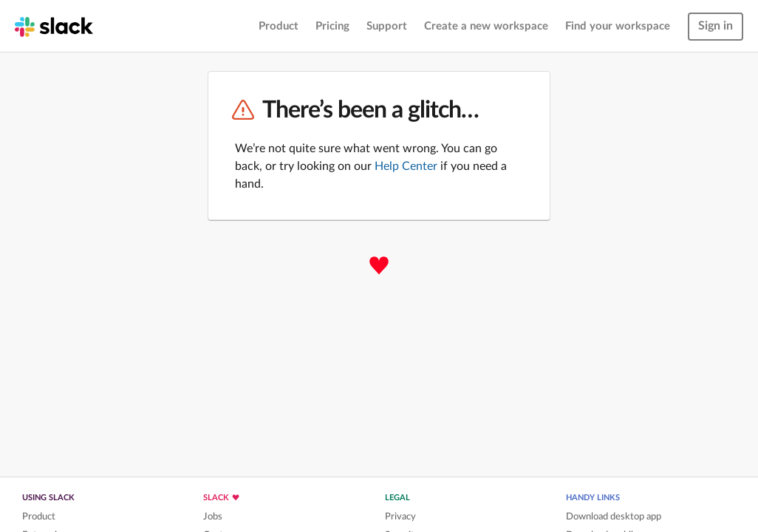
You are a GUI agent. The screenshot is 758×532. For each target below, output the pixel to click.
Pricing (332, 26)
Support (387, 26)
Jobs (213, 516)
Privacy (400, 516)
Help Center (406, 166)
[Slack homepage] (54, 26)
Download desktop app (614, 516)
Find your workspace (618, 26)
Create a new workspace (486, 26)
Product (279, 26)
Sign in (716, 26)
